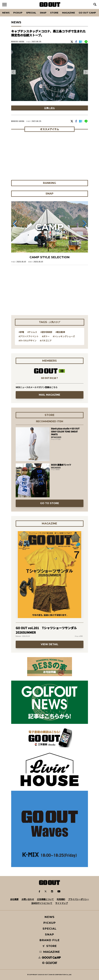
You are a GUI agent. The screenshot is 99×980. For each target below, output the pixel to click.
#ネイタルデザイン (28, 341)
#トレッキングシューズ (64, 336)
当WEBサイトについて (42, 903)
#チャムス (32, 332)
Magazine (69, 13)
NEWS (50, 917)
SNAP (43, 13)
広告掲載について (45, 899)
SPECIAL (31, 13)
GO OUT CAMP (87, 13)
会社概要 (14, 899)
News (6, 13)
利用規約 (61, 899)
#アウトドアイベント (29, 336)
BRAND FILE (49, 940)
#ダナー (46, 336)
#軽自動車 (60, 332)
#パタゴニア (46, 341)
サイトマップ (62, 903)
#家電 (21, 332)
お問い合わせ (28, 899)
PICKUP (18, 13)
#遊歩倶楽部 (46, 332)
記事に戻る (50, 108)
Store (54, 13)
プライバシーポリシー (79, 899)
